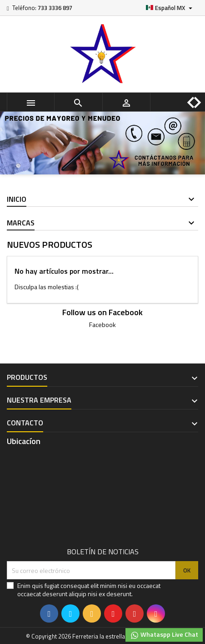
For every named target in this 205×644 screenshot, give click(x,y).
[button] (184, 96)
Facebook (102, 325)
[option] (102, 143)
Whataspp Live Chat (164, 635)
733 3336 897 (55, 8)
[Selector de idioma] (170, 8)
